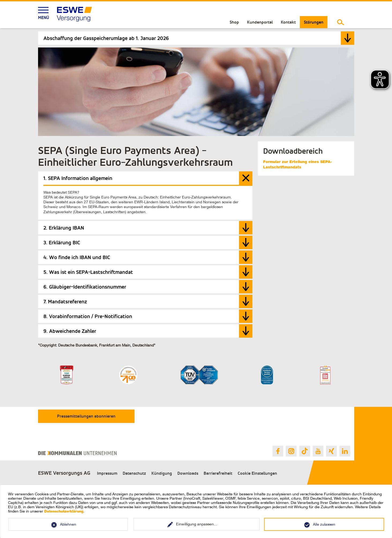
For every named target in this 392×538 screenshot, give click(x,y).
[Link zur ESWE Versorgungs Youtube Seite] (318, 451)
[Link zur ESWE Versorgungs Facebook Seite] (278, 451)
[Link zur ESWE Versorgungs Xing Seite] (331, 451)
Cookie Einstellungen (257, 473)
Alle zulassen (324, 524)
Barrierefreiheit (218, 473)
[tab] (196, 38)
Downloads (188, 473)
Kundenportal (260, 22)
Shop (234, 22)
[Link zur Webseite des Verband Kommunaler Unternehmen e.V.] (77, 453)
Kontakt (288, 22)
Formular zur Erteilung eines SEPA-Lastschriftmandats (298, 165)
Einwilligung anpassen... (197, 524)
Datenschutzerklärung (64, 512)
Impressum (107, 473)
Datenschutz (134, 473)
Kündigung (162, 473)
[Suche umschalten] (341, 22)
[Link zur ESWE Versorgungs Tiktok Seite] (305, 451)
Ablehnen (68, 524)
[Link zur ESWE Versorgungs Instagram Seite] (291, 451)
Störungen (314, 22)
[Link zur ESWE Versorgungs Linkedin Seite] (345, 451)
